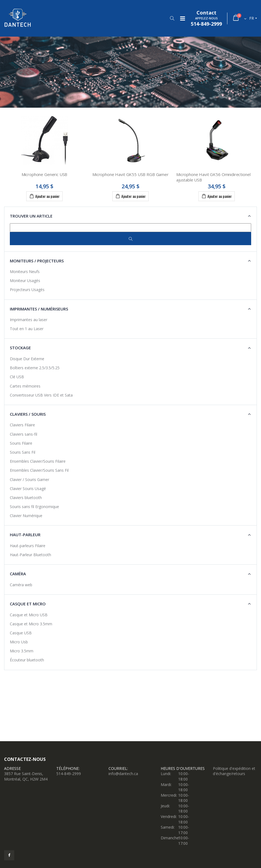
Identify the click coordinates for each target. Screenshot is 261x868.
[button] (172, 18)
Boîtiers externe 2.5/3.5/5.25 (35, 368)
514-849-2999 (69, 774)
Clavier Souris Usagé (28, 489)
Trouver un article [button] (31, 216)
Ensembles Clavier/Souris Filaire (38, 461)
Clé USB (17, 377)
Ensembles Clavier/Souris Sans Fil (39, 470)
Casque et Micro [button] (28, 604)
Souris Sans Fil (23, 452)
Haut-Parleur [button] (25, 535)
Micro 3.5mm (22, 651)
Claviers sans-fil (24, 434)
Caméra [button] (18, 574)
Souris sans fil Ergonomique (34, 507)
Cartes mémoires (25, 386)
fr (252, 18)
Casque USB (21, 633)
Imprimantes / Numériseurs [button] (39, 309)
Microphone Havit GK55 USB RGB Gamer (130, 174)
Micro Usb (19, 642)
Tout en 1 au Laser (27, 329)
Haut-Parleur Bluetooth (30, 555)
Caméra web (21, 585)
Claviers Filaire (22, 425)
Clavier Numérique (26, 516)
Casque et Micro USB (29, 615)
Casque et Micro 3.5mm (31, 624)
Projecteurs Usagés (27, 290)
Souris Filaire (21, 443)
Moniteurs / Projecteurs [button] (37, 261)
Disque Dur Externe (27, 359)
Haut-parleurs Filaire (28, 546)
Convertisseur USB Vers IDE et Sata (41, 395)
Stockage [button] (20, 348)
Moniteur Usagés (25, 281)
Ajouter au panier (44, 196)
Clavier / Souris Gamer (30, 480)
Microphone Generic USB (45, 174)
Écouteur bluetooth (27, 660)
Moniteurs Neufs (25, 272)
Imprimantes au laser (29, 320)
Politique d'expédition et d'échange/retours (234, 771)
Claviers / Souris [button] (28, 414)
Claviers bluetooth (26, 498)
